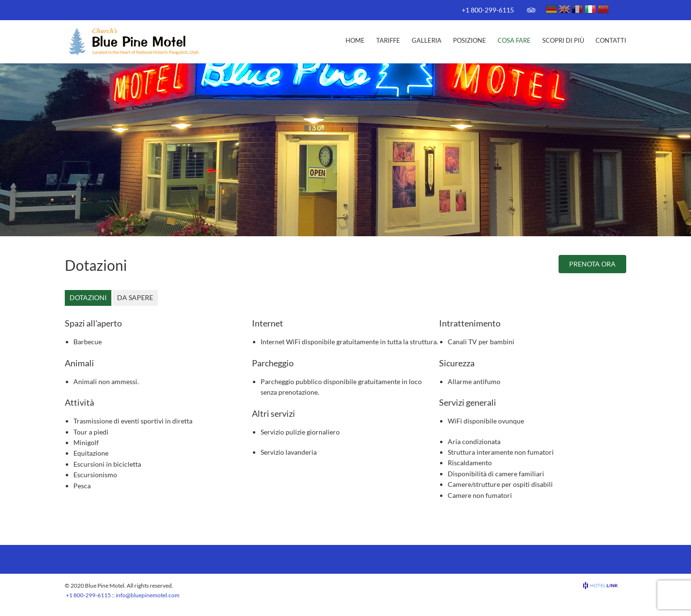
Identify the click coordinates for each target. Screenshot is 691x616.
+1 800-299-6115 (488, 10)
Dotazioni (88, 297)
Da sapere (135, 297)
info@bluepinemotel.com (148, 595)
